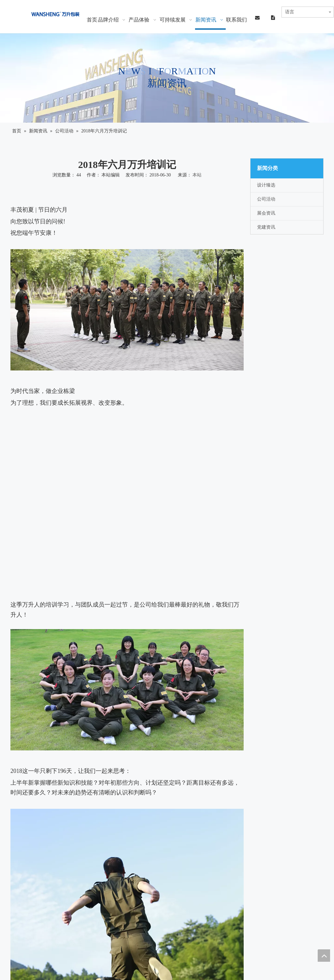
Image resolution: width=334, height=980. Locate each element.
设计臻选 (266, 185)
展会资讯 (266, 213)
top (324, 956)
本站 (197, 175)
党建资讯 (266, 227)
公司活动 (266, 199)
